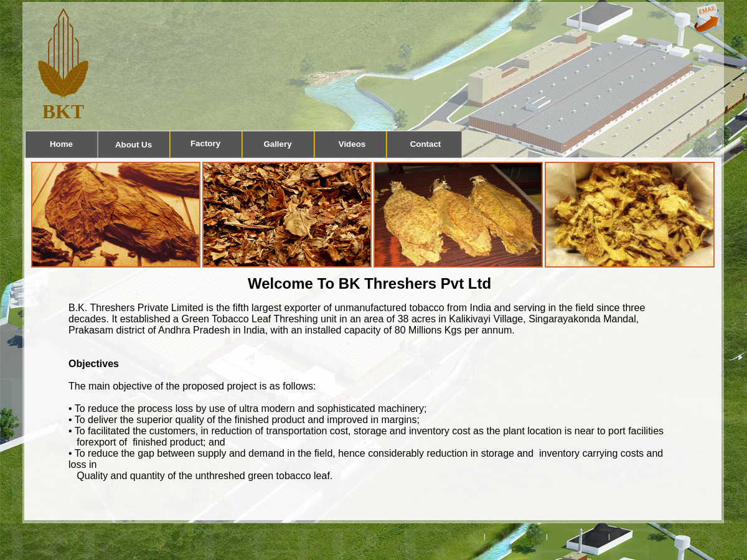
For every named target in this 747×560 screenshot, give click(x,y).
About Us (134, 145)
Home (61, 144)
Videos (352, 144)
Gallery (277, 144)
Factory (205, 143)
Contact (426, 144)
